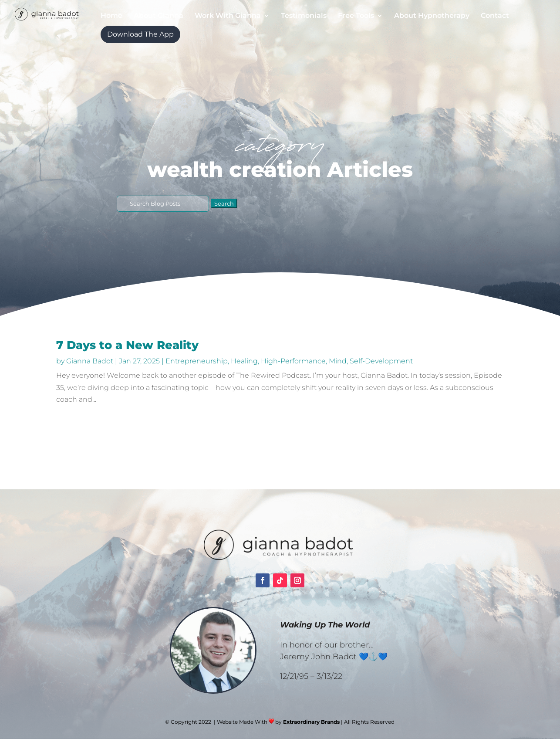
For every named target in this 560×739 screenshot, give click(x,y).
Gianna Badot (90, 361)
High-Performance (293, 361)
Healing (244, 361)
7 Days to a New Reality (127, 345)
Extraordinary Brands (311, 722)
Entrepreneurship (197, 361)
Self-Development (381, 361)
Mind (338, 361)
